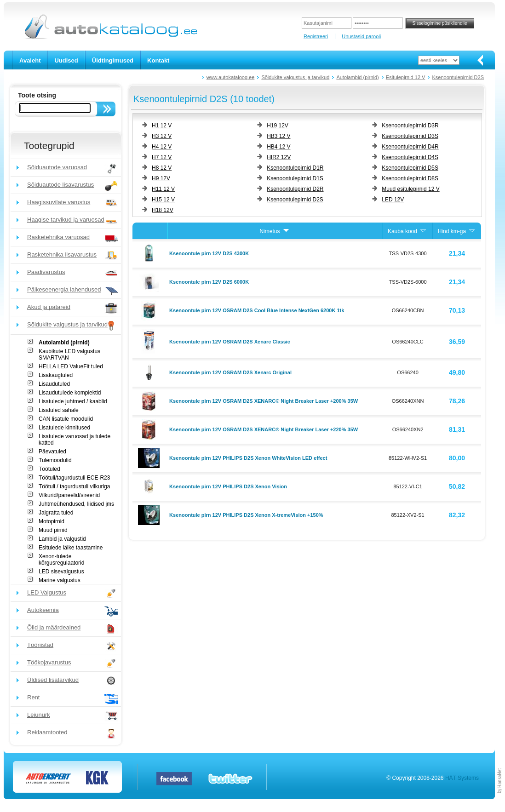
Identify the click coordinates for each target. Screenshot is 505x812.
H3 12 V (162, 136)
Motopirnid (52, 521)
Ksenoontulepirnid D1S (295, 178)
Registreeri (316, 36)
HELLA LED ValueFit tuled (71, 366)
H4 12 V (162, 147)
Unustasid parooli (361, 36)
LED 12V (393, 200)
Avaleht (30, 60)
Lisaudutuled (54, 384)
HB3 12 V (278, 136)
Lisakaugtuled (56, 375)
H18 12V (163, 210)
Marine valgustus (60, 580)
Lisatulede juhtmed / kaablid (73, 401)
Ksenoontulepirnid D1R (295, 168)
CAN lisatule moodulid (66, 419)
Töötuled (49, 469)
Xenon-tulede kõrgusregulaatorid (61, 560)
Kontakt (158, 60)
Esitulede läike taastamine (71, 548)
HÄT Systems (462, 778)
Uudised (66, 60)
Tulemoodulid (55, 460)
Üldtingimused (113, 60)
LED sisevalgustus (61, 572)
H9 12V (161, 178)
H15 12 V (163, 200)
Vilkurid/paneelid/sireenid (69, 495)
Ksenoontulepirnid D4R (410, 147)
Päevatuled (52, 452)
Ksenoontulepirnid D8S (410, 178)
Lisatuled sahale (59, 410)
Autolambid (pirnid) (357, 77)
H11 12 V (163, 189)
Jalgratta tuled (56, 513)
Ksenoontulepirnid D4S (410, 157)
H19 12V (278, 126)
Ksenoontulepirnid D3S (410, 136)
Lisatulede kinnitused (64, 428)
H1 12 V (162, 126)
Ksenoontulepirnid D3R (410, 126)
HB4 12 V (278, 147)
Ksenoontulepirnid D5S (410, 168)
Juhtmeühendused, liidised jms (76, 504)
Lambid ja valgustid (62, 539)
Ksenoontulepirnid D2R (295, 189)
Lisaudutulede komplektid (70, 393)
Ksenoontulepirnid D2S (458, 77)
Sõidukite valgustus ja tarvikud (295, 77)
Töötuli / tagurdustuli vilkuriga (74, 486)
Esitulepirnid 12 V (406, 77)
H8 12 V (162, 168)
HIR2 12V (279, 157)
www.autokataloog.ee (231, 77)
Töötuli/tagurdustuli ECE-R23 (74, 478)
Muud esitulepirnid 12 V (410, 189)
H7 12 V (162, 157)
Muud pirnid (53, 530)
